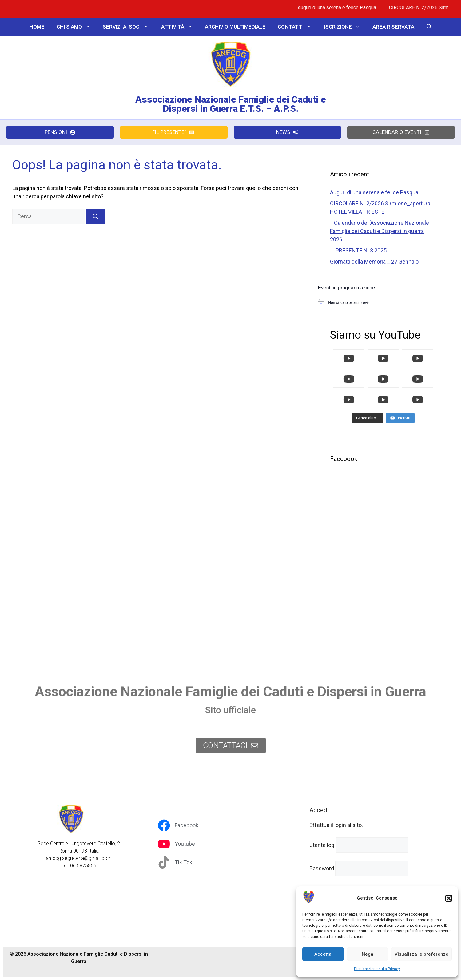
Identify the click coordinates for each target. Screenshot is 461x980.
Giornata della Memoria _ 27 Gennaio (374, 262)
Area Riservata (393, 27)
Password (322, 868)
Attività (180, 27)
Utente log (322, 845)
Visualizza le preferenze (421, 954)
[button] (449, 898)
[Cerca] (96, 216)
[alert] (383, 303)
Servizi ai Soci (129, 27)
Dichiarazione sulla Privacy (377, 969)
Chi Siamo (77, 27)
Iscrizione (345, 27)
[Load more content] (368, 418)
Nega (368, 954)
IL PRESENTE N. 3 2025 (358, 250)
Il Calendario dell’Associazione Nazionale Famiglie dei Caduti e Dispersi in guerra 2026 (380, 231)
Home (37, 27)
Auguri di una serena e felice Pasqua (349, 8)
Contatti (298, 27)
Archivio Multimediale (235, 27)
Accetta (323, 954)
